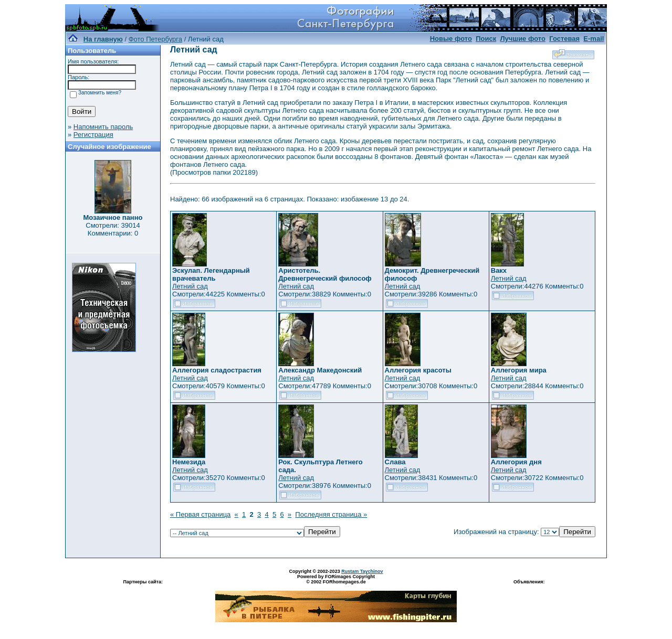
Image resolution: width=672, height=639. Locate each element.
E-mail (594, 39)
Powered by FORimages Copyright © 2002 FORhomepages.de (336, 579)
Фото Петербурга (155, 39)
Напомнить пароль (103, 127)
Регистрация (93, 135)
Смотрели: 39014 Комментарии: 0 (113, 229)
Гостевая (564, 39)
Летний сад (190, 286)
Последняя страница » (331, 514)
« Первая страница (200, 514)
